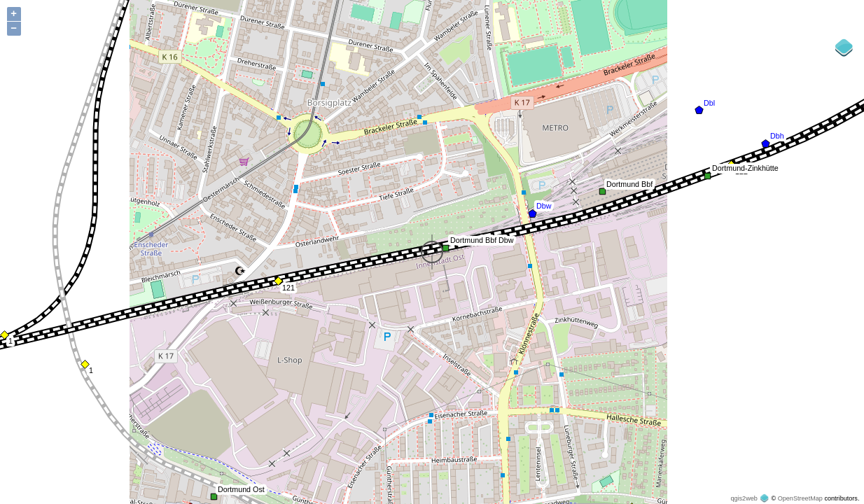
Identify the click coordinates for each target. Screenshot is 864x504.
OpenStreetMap (800, 498)
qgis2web (744, 498)
